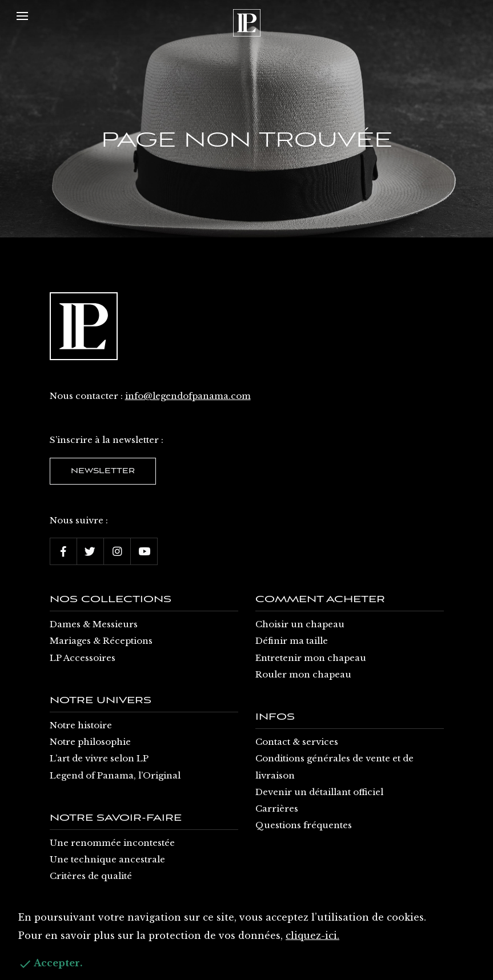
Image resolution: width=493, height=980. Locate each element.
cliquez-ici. (312, 935)
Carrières (277, 808)
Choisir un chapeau (300, 624)
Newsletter (103, 471)
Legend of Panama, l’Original (115, 775)
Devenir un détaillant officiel (319, 792)
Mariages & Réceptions (101, 641)
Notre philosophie (90, 742)
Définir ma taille (292, 641)
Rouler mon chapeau (303, 674)
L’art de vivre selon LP (99, 758)
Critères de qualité (91, 876)
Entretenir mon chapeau (311, 658)
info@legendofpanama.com (188, 396)
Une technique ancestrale (107, 859)
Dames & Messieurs (94, 624)
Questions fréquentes (304, 825)
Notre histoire (81, 725)
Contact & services (297, 742)
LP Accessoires (83, 658)
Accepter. (50, 964)
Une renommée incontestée (112, 843)
